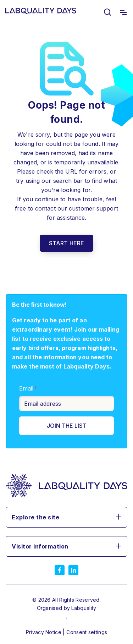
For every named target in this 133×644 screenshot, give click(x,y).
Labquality (84, 608)
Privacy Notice (45, 632)
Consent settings (87, 632)
